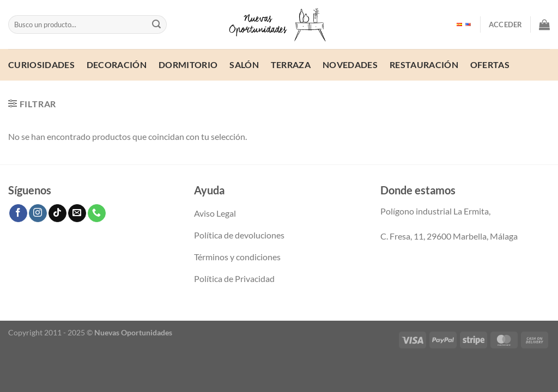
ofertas (490, 65)
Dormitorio (188, 65)
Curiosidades (41, 65)
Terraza (291, 65)
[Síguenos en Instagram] (38, 213)
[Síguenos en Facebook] (18, 213)
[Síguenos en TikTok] (57, 213)
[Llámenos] (97, 213)
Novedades (350, 65)
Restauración (424, 65)
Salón (244, 65)
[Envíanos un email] (77, 213)
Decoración (117, 65)
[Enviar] (156, 24)
